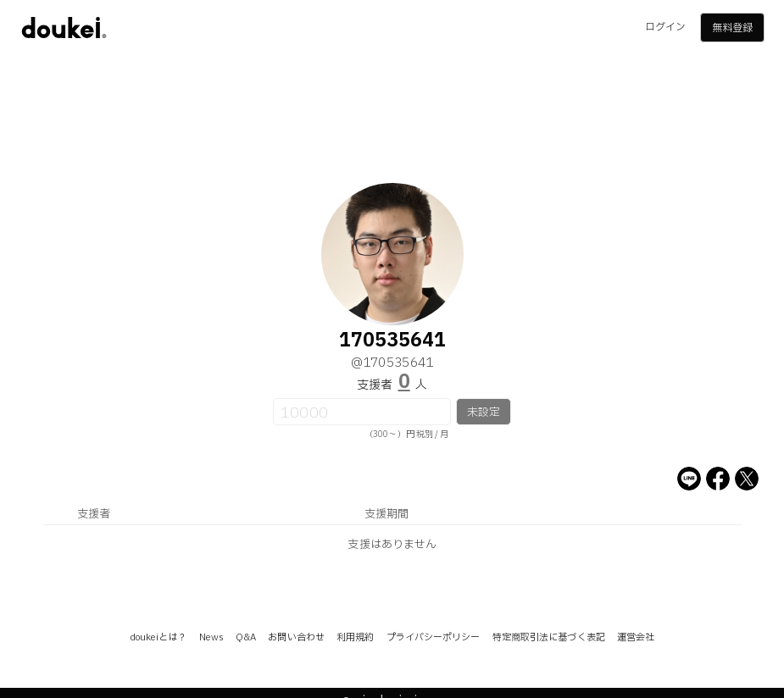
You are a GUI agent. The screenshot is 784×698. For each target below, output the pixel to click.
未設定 (484, 413)
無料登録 (732, 28)
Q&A (246, 637)
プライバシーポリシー (434, 637)
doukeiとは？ (158, 637)
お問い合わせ (296, 637)
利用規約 (355, 637)
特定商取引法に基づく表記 (549, 637)
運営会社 (636, 637)
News (211, 637)
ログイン (665, 27)
